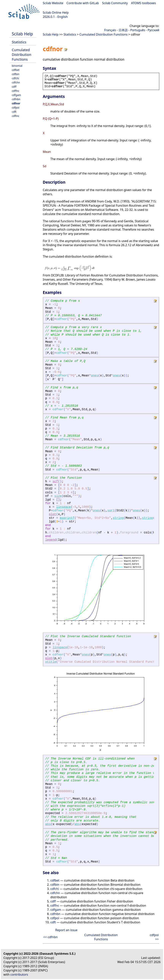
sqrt (111, 511)
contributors (19, 974)
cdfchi (15, 78)
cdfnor (16, 103)
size (58, 496)
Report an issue (66, 930)
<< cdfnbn (50, 937)
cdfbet (16, 70)
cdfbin (16, 74)
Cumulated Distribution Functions (22, 54)
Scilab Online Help (56, 13)
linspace (64, 507)
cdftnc (15, 116)
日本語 (123, 30)
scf (55, 482)
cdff (14, 87)
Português (138, 30)
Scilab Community (115, 3)
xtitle (51, 662)
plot (52, 514)
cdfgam (16, 95)
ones (94, 376)
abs (48, 824)
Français (110, 30)
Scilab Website (53, 3)
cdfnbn (16, 99)
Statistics (19, 42)
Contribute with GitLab (83, 3)
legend (51, 540)
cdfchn (16, 82)
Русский (153, 30)
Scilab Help (22, 34)
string (118, 518)
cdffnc (15, 91)
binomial (17, 66)
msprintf (67, 518)
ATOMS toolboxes (144, 3)
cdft (14, 112)
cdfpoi (16, 108)
